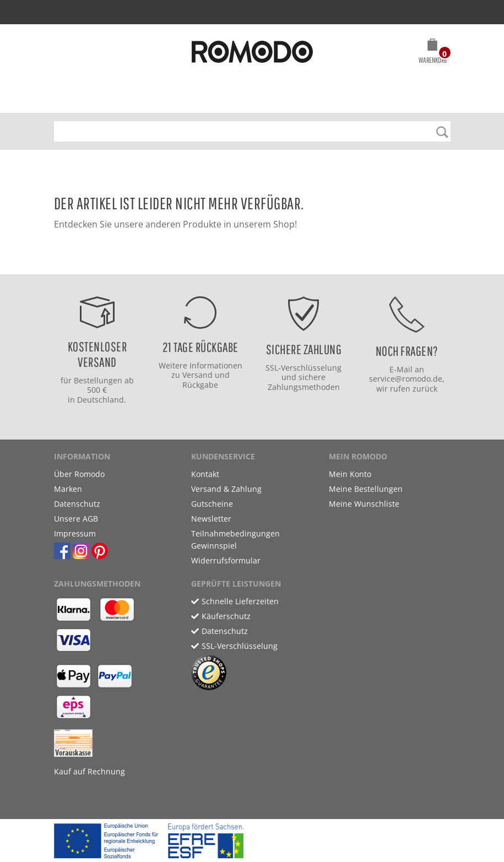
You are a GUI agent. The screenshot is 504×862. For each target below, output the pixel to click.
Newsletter (211, 519)
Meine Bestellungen (366, 489)
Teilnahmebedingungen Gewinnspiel (235, 540)
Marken (68, 489)
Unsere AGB (76, 519)
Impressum (75, 533)
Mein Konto (350, 474)
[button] (433, 53)
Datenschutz (77, 504)
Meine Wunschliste (364, 504)
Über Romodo (79, 474)
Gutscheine (212, 504)
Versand (197, 375)
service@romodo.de (406, 379)
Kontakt (205, 474)
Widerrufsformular (226, 560)
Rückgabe (200, 385)
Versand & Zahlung (226, 489)
